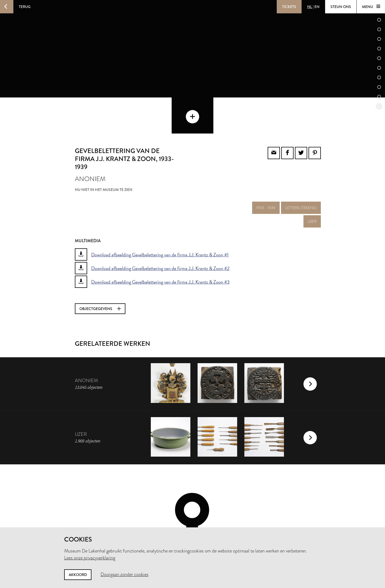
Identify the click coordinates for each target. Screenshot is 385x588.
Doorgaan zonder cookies (124, 574)
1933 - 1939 (266, 172)
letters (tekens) (301, 172)
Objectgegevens (100, 273)
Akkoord (78, 575)
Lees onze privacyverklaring (90, 558)
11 (379, 106)
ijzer (312, 185)
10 (379, 97)
